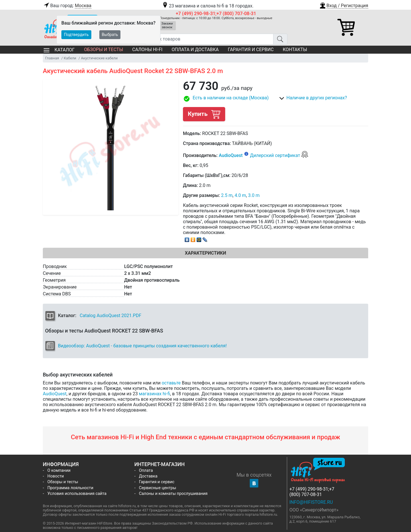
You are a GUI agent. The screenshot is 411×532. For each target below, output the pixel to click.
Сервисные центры (158, 488)
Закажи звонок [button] (167, 25)
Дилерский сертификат (279, 155)
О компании (59, 470)
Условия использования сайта (77, 494)
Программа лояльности (70, 488)
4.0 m (240, 195)
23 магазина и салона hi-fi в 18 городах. (208, 6)
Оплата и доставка (195, 50)
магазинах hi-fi (155, 394)
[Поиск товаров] (209, 39)
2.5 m (227, 195)
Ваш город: (67, 6)
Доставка (148, 476)
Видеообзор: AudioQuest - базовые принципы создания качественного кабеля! (142, 346)
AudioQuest (231, 155)
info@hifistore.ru (311, 502)
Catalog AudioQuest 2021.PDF (110, 316)
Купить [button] (204, 114)
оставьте (171, 383)
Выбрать (110, 35)
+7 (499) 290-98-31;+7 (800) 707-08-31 (216, 14)
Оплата (146, 470)
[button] (344, 5)
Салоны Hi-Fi (147, 50)
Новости (56, 476)
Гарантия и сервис (251, 50)
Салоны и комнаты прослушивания (173, 494)
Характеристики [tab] (205, 253)
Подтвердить (76, 35)
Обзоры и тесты (103, 50)
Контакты (295, 50)
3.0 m (254, 195)
